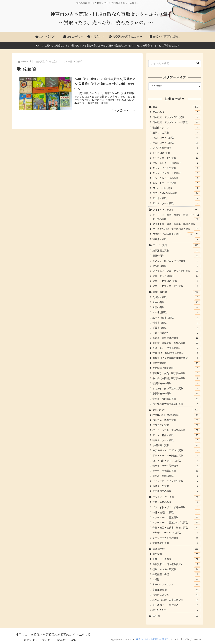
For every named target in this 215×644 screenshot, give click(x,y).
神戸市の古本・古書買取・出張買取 (152, 639)
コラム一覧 (67, 61)
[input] (175, 64)
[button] (198, 63)
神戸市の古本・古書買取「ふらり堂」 (39, 61)
